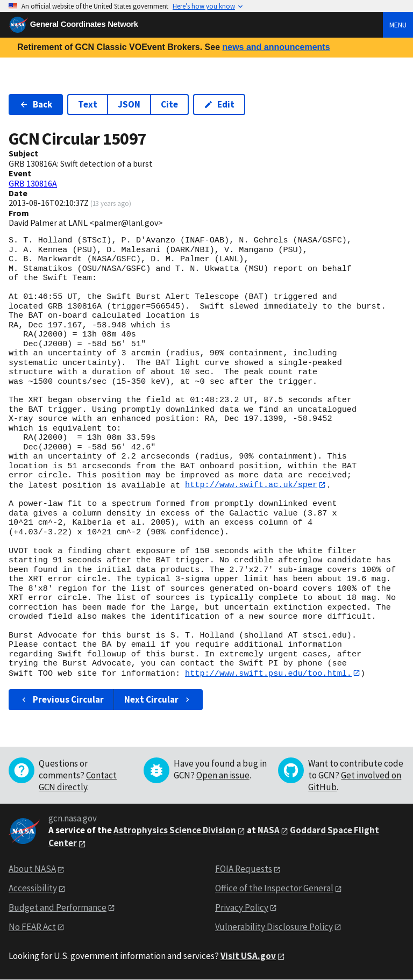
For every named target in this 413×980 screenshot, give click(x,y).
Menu (398, 25)
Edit (219, 104)
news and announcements (276, 47)
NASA (269, 831)
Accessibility (33, 889)
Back (36, 104)
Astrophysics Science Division (175, 831)
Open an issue (223, 776)
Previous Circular (62, 700)
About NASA (32, 869)
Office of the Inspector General (274, 889)
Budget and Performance (58, 908)
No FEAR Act (32, 927)
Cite (169, 104)
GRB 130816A (33, 183)
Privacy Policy (242, 908)
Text (88, 104)
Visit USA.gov (248, 956)
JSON (129, 104)
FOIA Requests (244, 869)
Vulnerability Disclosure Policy (274, 927)
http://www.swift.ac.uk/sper (251, 485)
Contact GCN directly (78, 782)
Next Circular (158, 700)
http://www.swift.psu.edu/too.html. (268, 673)
